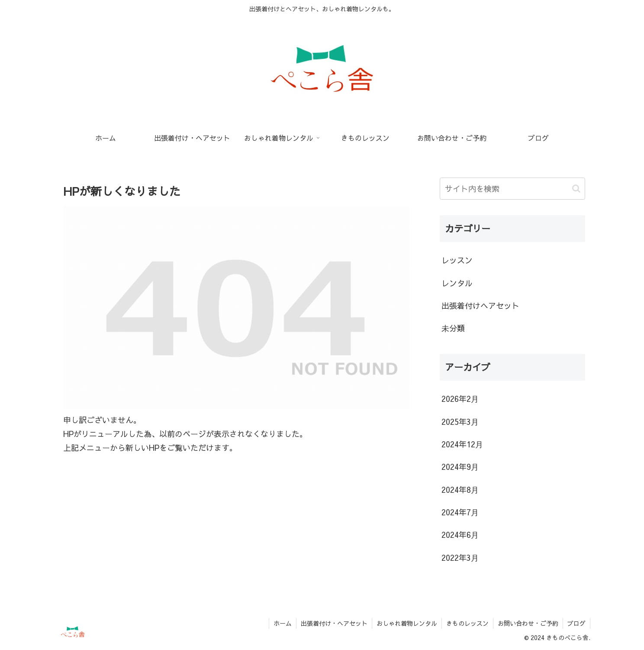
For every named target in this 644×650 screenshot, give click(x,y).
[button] (576, 189)
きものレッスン (467, 623)
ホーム (283, 623)
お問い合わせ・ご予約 (528, 623)
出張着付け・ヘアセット (334, 623)
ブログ (576, 623)
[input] (512, 189)
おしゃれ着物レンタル (407, 623)
